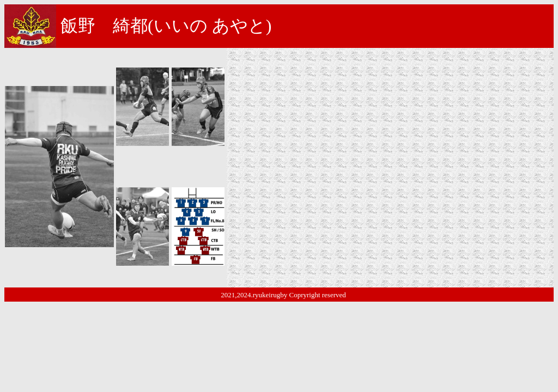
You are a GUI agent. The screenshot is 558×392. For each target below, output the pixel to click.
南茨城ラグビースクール (292, 107)
